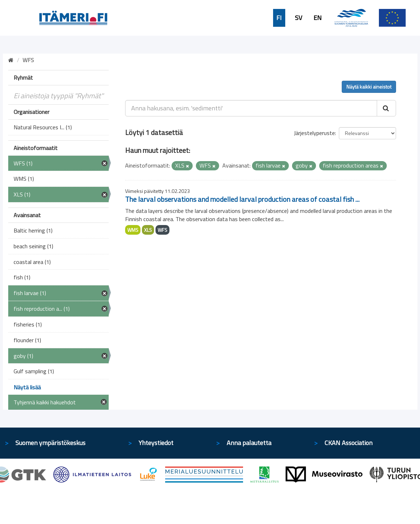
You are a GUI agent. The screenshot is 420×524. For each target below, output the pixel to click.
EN (318, 18)
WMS (133, 230)
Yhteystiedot (156, 443)
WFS (162, 230)
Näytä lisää (27, 387)
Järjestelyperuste (314, 133)
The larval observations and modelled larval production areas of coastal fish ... (242, 199)
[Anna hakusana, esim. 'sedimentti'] (251, 108)
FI (279, 18)
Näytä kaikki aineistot (369, 87)
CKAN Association (349, 443)
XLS (148, 230)
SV (298, 18)
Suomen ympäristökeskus (50, 443)
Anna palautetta (249, 443)
